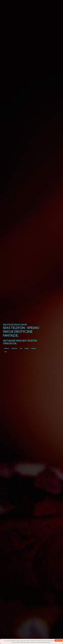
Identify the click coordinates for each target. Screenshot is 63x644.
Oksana (34, 348)
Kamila (27, 348)
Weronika (14, 348)
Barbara (7, 348)
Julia (6, 352)
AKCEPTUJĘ (59, 640)
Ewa (21, 348)
